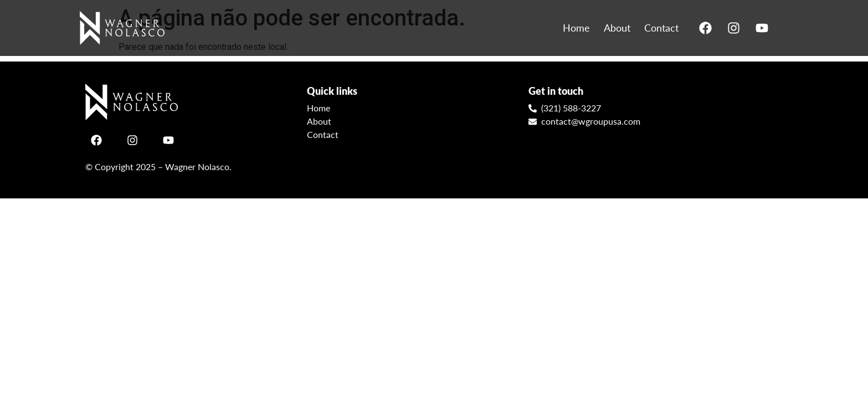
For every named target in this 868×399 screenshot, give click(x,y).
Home (576, 28)
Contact (661, 28)
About (617, 28)
